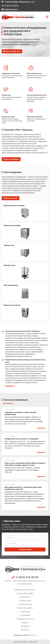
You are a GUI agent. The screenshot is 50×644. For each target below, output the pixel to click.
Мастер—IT (32, 635)
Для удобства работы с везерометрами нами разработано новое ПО (23, 488)
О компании (25, 615)
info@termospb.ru (10, 9)
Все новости (8, 403)
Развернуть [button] (10, 386)
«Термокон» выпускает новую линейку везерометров (20, 413)
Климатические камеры (25, 590)
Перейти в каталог (11, 198)
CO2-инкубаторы (25, 604)
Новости (25, 623)
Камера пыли (25, 601)
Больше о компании (11, 159)
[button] (47, 17)
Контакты (25, 630)
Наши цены (25, 612)
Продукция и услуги (25, 619)
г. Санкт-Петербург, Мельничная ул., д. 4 (18, 2)
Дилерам (25, 626)
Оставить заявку (25, 549)
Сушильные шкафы (25, 593)
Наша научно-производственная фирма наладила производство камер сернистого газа (25, 464)
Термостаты (25, 597)
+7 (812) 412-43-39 (10, 6)
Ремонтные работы (25, 608)
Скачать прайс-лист (12, 51)
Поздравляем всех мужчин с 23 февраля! (22, 439)
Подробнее (41, 428)
